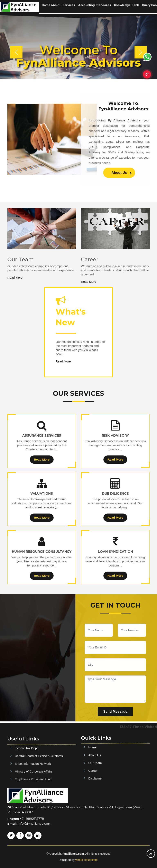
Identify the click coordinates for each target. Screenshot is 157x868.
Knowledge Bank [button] (127, 5)
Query (146, 5)
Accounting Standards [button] (95, 5)
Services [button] (69, 5)
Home (46, 5)
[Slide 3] (86, 73)
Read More (15, 278)
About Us (121, 173)
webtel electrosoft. (87, 860)
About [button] (56, 5)
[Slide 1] (71, 73)
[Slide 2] (78, 73)
